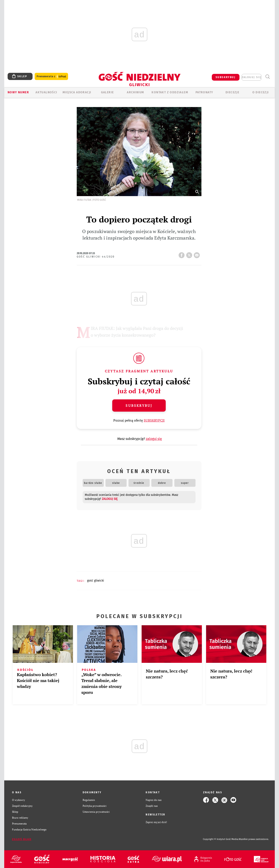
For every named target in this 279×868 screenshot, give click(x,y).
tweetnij (190, 254)
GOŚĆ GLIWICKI (96, 581)
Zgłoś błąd (22, 839)
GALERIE (107, 92)
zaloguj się (252, 77)
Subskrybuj (139, 406)
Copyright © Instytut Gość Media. (221, 839)
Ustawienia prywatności (96, 812)
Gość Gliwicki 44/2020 (96, 257)
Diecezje (232, 92)
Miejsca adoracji (77, 92)
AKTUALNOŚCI (46, 92)
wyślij (198, 254)
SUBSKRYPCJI (154, 420)
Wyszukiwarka (267, 77)
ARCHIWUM (135, 92)
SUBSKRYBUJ (226, 77)
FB (182, 254)
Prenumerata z (51, 77)
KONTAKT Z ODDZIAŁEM (170, 92)
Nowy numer (18, 92)
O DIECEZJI (261, 92)
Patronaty (204, 92)
